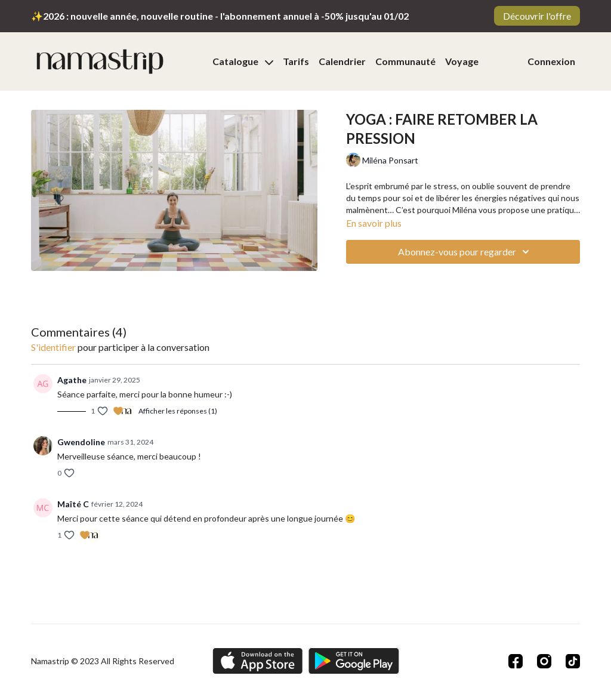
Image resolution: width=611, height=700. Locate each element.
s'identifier (53, 347)
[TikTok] (573, 661)
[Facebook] (516, 661)
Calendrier (342, 61)
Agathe (72, 380)
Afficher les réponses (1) (178, 411)
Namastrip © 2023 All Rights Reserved (103, 661)
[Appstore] (257, 661)
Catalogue (243, 61)
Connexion (551, 61)
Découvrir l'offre (537, 16)
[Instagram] (544, 661)
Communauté (405, 61)
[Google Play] (354, 661)
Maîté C (73, 504)
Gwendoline (81, 442)
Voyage (462, 61)
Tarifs (296, 61)
